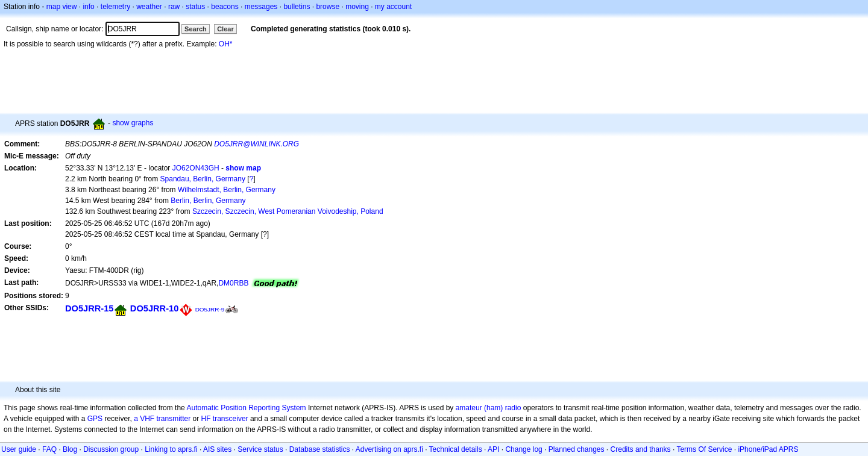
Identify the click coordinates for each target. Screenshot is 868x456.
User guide (19, 449)
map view (62, 7)
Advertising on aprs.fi (389, 449)
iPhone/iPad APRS (768, 449)
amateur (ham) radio (489, 408)
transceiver (231, 419)
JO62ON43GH (196, 168)
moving (357, 7)
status (195, 7)
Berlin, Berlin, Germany (208, 201)
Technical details (456, 449)
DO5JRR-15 (89, 308)
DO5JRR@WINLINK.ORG (256, 144)
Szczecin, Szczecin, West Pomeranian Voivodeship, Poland (288, 211)
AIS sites (217, 449)
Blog (70, 449)
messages (261, 7)
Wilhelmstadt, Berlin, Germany (227, 190)
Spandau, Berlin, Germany (203, 179)
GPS (95, 419)
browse (328, 7)
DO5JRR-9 (210, 309)
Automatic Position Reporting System (246, 408)
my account (393, 7)
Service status (260, 449)
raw (174, 7)
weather (149, 7)
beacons (225, 7)
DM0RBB (233, 283)
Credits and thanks (641, 449)
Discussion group (111, 449)
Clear (225, 29)
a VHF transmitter (162, 419)
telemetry (115, 7)
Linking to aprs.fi (171, 449)
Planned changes (577, 449)
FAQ (49, 449)
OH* (226, 44)
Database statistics (320, 449)
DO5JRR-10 (154, 308)
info (88, 7)
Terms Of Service (704, 449)
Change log (524, 449)
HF (206, 419)
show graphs (133, 123)
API (493, 449)
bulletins (297, 7)
